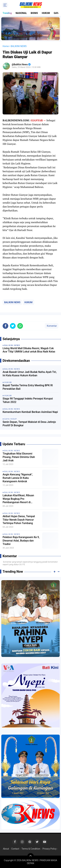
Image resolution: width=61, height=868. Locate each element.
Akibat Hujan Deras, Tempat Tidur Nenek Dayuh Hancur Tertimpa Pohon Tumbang (19, 520)
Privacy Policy (49, 849)
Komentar (52, 326)
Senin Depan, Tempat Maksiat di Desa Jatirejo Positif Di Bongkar (29, 424)
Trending (7, 13)
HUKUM (46, 13)
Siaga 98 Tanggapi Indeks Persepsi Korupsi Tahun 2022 (28, 400)
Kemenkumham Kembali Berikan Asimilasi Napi (30, 412)
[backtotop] (31, 856)
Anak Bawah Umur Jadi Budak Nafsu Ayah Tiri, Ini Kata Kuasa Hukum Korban (30, 374)
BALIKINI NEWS (12, 302)
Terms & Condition (31, 849)
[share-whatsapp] (20, 326)
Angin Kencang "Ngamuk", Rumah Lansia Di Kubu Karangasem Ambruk (18, 478)
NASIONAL (21, 13)
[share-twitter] (13, 326)
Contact (15, 849)
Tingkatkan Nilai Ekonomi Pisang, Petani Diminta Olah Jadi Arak (19, 457)
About (6, 849)
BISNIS (34, 13)
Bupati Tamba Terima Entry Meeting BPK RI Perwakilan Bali (28, 387)
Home (6, 46)
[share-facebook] (5, 326)
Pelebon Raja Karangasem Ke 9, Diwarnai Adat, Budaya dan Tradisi (21, 541)
